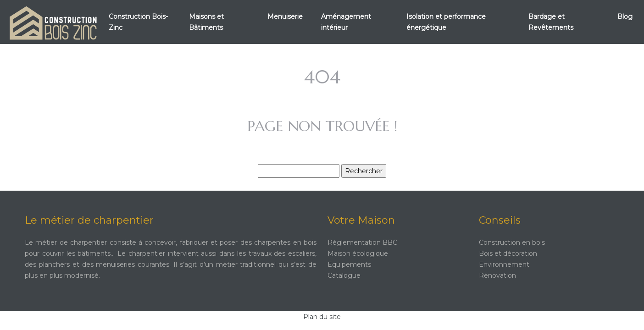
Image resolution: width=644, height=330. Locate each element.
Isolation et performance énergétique (446, 22)
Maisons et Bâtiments (206, 22)
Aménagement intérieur (346, 22)
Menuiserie (285, 16)
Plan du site (322, 317)
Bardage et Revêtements (551, 22)
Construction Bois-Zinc (138, 22)
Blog (625, 16)
